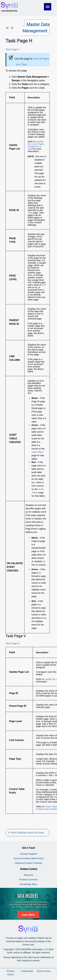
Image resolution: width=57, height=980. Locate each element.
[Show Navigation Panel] (50, 7)
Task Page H (12, 643)
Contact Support (28, 854)
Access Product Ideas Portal (28, 858)
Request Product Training (28, 863)
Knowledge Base (28, 884)
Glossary (29, 875)
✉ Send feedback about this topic (26, 833)
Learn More (28, 915)
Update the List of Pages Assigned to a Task (36, 145)
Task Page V (12, 49)
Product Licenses (29, 880)
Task (30, 213)
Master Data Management (36, 28)
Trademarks (27, 971)
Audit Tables (38, 452)
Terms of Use (44, 971)
